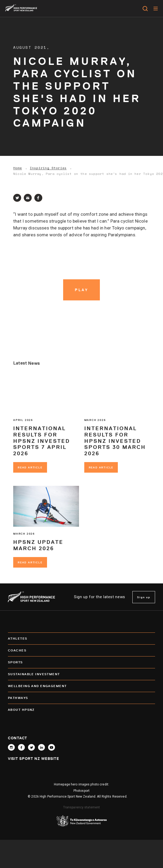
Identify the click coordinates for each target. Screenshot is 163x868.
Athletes (81, 639)
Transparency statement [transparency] (82, 807)
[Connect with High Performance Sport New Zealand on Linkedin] (41, 747)
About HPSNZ (81, 710)
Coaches (81, 650)
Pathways (81, 698)
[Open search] (145, 8)
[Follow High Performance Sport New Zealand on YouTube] (52, 747)
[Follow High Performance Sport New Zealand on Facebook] (21, 747)
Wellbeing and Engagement (81, 686)
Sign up (144, 597)
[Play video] (82, 290)
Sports (81, 662)
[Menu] (155, 8)
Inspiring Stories (48, 168)
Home (18, 168)
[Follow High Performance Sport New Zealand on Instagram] (11, 747)
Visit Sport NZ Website (33, 759)
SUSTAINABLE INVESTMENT (81, 674)
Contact (18, 738)
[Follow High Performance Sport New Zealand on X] (31, 747)
